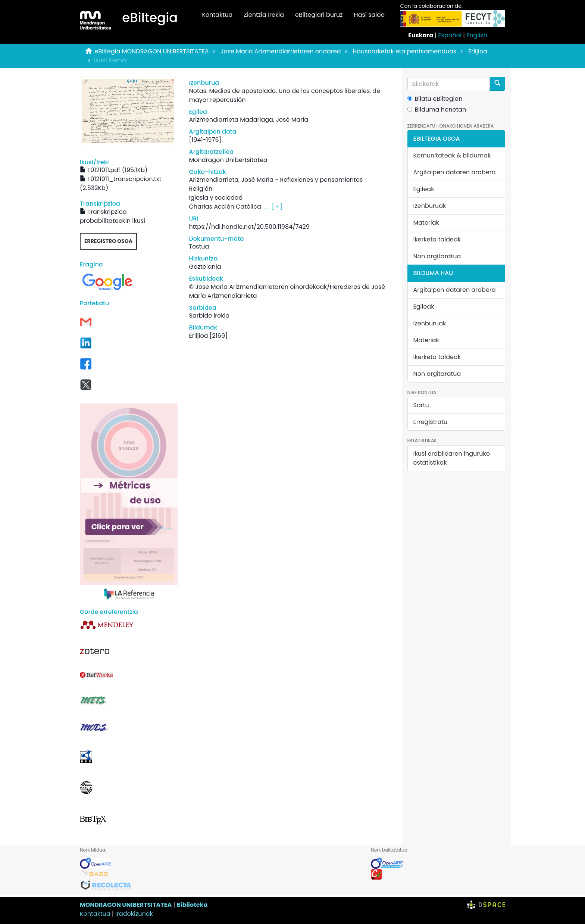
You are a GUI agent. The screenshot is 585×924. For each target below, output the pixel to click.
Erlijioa (478, 51)
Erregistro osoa (108, 241)
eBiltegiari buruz (319, 15)
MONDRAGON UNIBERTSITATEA (126, 905)
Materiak (426, 223)
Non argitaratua (437, 256)
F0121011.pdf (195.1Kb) (114, 170)
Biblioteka (192, 905)
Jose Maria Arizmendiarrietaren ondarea (281, 51)
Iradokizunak (134, 914)
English (477, 35)
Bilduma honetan (437, 110)
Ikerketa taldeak (437, 239)
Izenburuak (430, 206)
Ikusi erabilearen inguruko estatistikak (452, 458)
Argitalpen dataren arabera (455, 172)
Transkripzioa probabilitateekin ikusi (112, 216)
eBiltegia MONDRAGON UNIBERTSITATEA (152, 51)
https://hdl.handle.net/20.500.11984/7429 (249, 227)
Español (450, 35)
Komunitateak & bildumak (452, 155)
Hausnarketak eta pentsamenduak (404, 51)
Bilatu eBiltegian (435, 99)
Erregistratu (431, 422)
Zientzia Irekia (264, 15)
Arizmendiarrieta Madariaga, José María (248, 120)
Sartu (421, 405)
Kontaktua (217, 15)
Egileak (424, 189)
